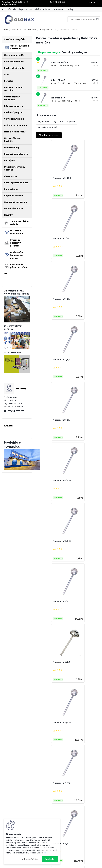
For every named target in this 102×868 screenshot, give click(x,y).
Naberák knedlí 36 (48, 723)
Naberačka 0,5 (78, 541)
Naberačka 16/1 (78, 481)
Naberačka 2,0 (78, 602)
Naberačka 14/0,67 (48, 481)
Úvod (6, 30)
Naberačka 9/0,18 (47, 239)
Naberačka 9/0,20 (80, 299)
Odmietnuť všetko (30, 859)
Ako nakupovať (20, 9)
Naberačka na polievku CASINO (82, 784)
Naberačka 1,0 (46, 602)
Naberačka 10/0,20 (80, 239)
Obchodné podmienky (40, 9)
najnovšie (71, 121)
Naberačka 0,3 (46, 541)
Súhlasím (50, 859)
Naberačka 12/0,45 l (80, 420)
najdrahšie (58, 121)
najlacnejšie (44, 121)
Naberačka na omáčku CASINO (50, 784)
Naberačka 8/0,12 (47, 299)
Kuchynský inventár (48, 30)
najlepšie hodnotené (48, 127)
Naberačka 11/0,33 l (80, 360)
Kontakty (69, 9)
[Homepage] (3, 9)
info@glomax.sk (16, 411)
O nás (8, 9)
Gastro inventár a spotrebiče (24, 30)
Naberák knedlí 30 (80, 662)
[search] (97, 20)
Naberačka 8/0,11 (79, 178)
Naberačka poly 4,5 (80, 723)
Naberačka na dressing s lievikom (51, 663)
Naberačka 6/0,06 (48, 178)
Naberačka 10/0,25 (48, 360)
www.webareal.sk (61, 865)
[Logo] (19, 19)
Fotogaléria (57, 9)
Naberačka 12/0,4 (47, 420)
